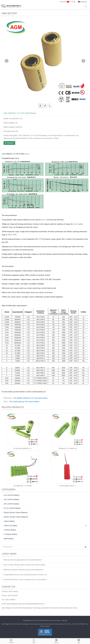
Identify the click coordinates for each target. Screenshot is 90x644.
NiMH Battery (9, 539)
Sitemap (64, 620)
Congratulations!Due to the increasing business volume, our (25, 575)
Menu (56, 641)
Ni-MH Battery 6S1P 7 (67, 486)
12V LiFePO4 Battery (12, 495)
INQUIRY (9, 143)
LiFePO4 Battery (10, 530)
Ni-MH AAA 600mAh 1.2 (22, 448)
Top (79, 641)
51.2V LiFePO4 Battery (12, 508)
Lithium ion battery (11, 526)
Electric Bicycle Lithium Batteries (16, 513)
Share (11, 641)
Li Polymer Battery (11, 534)
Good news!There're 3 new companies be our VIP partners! (25, 580)
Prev (7, 61)
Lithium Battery (9, 521)
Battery (27, 154)
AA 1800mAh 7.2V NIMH (22, 486)
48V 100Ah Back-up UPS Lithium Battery (24, 402)
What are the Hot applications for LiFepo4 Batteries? (23, 560)
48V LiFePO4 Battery (12, 504)
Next (83, 61)
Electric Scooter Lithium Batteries (16, 517)
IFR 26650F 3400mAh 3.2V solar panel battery (31, 398)
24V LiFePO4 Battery (12, 499)
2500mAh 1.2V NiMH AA (67, 448)
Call (34, 641)
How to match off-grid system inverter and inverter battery (24, 565)
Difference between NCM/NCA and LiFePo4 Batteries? (23, 570)
